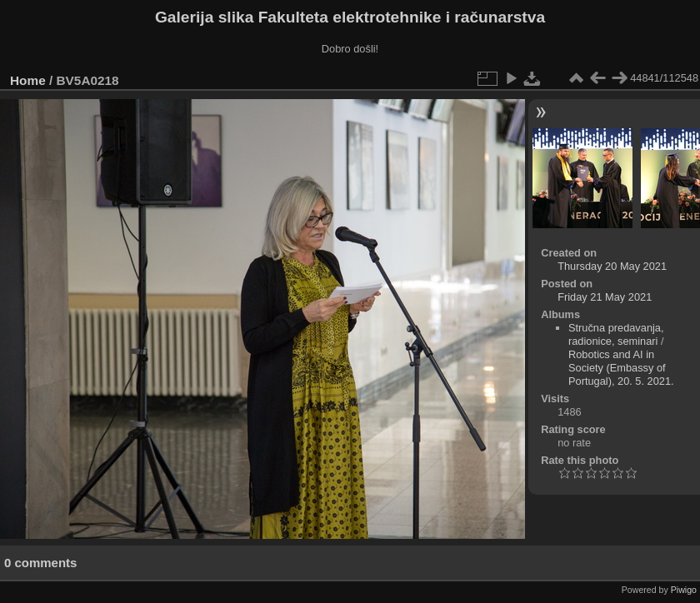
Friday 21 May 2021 (605, 297)
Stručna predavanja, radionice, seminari (616, 334)
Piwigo (684, 590)
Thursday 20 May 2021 (612, 266)
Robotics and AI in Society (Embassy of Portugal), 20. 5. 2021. (621, 368)
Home (28, 80)
